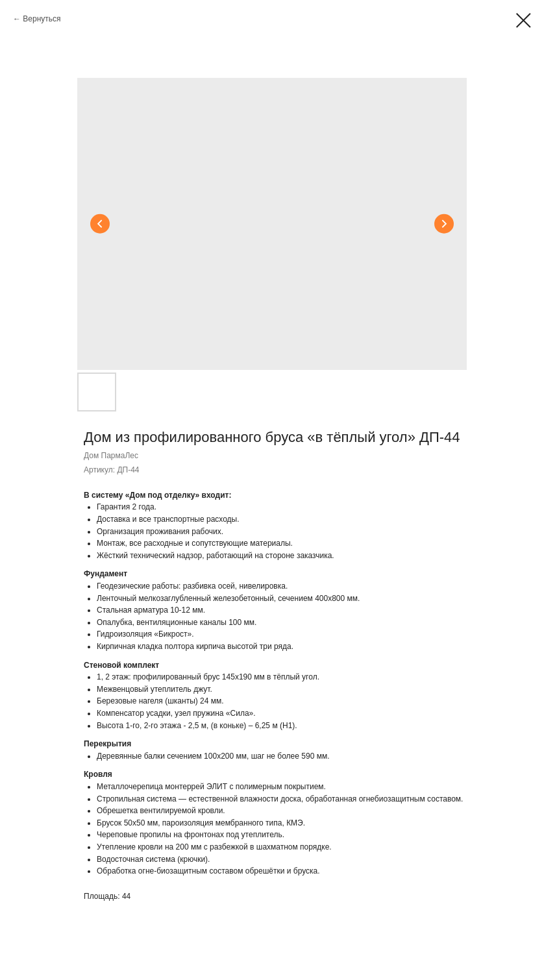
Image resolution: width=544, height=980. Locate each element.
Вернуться (42, 19)
